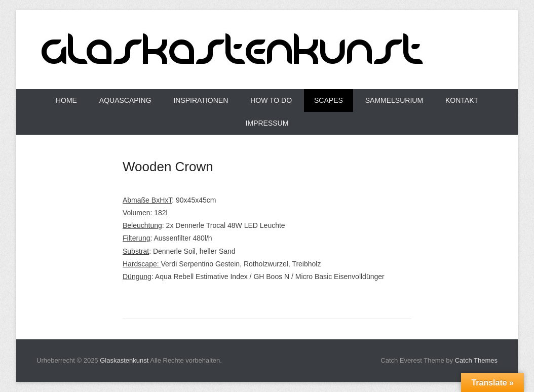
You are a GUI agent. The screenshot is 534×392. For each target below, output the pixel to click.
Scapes (329, 100)
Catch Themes (476, 360)
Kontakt (462, 100)
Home (66, 100)
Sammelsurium (394, 100)
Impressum (267, 123)
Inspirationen (201, 100)
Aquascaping (125, 100)
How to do (271, 100)
